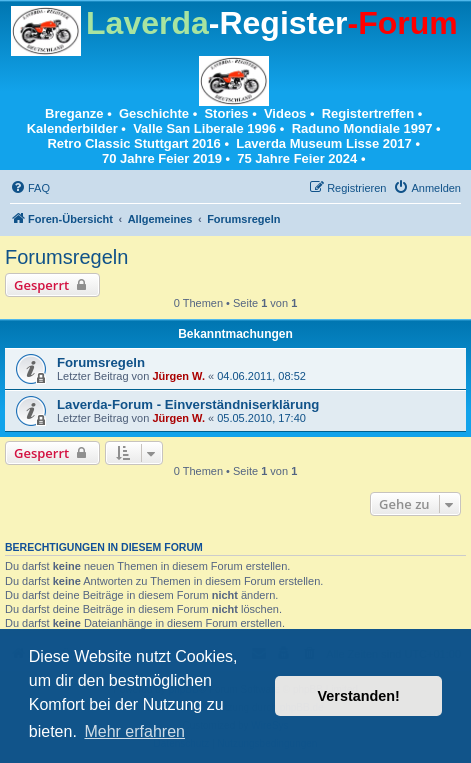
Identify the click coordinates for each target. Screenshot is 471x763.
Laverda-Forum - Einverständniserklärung (188, 404)
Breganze (74, 113)
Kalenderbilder (72, 128)
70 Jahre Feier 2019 (162, 158)
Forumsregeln (66, 257)
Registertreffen (368, 113)
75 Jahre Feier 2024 (297, 158)
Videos (285, 113)
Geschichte (154, 113)
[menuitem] (30, 188)
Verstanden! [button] (359, 696)
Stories (226, 113)
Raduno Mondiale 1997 (362, 128)
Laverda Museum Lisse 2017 (324, 143)
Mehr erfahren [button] (134, 731)
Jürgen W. (178, 376)
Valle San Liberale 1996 (204, 128)
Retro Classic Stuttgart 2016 (133, 143)
